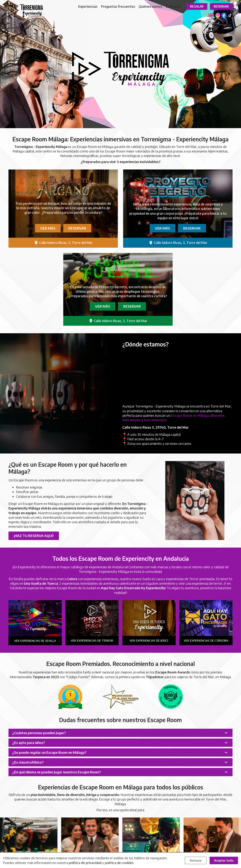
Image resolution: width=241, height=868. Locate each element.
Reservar (221, 6)
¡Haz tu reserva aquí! (34, 536)
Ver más (48, 228)
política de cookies (119, 863)
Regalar (197, 6)
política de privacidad (85, 863)
